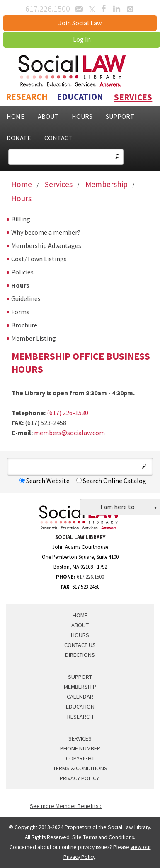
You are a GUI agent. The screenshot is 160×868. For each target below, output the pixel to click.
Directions (80, 655)
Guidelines (26, 298)
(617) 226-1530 (68, 413)
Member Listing (34, 338)
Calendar (80, 697)
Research (27, 97)
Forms (20, 312)
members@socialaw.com (69, 433)
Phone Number (80, 748)
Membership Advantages (46, 245)
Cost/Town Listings (39, 259)
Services (133, 97)
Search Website (45, 481)
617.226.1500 (90, 577)
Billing (21, 219)
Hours (82, 116)
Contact (58, 138)
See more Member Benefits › (66, 806)
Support (120, 116)
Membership (107, 184)
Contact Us (80, 645)
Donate (19, 138)
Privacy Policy (79, 778)
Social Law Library (80, 71)
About (48, 116)
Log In (82, 39)
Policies (22, 272)
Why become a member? (46, 232)
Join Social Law (80, 23)
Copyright (80, 758)
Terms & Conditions (80, 768)
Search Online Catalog (111, 481)
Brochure (24, 325)
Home (16, 116)
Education (80, 97)
